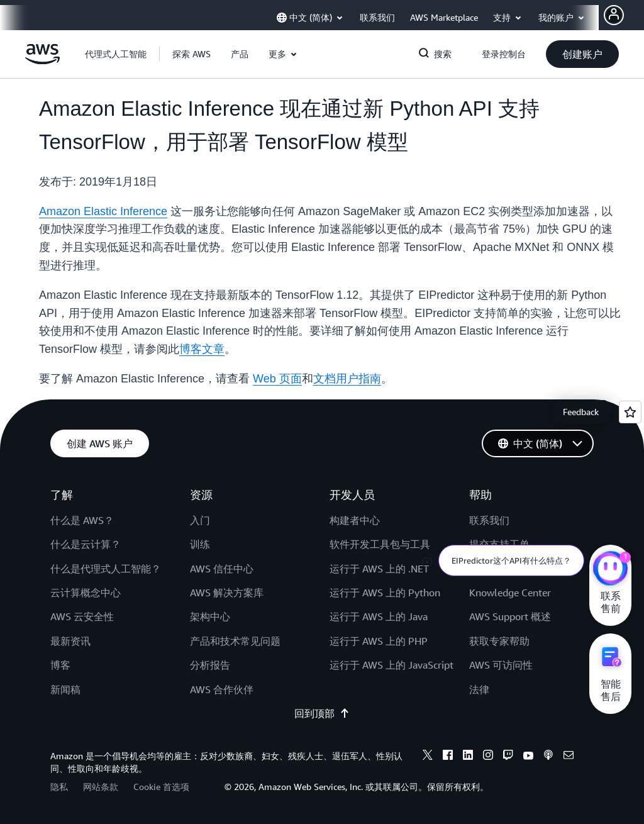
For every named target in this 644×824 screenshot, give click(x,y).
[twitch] (508, 757)
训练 (200, 544)
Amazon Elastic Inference (103, 211)
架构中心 (210, 616)
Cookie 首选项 (161, 787)
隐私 (59, 787)
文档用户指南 (347, 379)
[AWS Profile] (614, 15)
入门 (200, 520)
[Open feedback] (630, 412)
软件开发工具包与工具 (380, 544)
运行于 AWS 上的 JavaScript (391, 665)
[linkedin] (468, 757)
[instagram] (488, 757)
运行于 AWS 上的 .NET (379, 569)
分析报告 (210, 665)
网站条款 (101, 787)
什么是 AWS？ (82, 520)
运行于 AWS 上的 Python (385, 593)
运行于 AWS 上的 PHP (379, 641)
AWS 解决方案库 (227, 593)
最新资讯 (70, 641)
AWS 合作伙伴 (222, 689)
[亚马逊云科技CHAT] (610, 570)
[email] (569, 757)
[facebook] (448, 757)
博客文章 (202, 349)
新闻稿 (65, 689)
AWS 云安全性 (82, 616)
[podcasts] (548, 757)
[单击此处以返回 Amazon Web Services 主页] (42, 61)
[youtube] (528, 757)
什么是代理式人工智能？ (106, 569)
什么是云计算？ (86, 544)
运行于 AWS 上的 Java (379, 616)
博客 (60, 665)
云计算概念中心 (86, 593)
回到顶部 (322, 713)
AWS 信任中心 (222, 569)
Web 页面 (277, 379)
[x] (428, 757)
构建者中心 (355, 520)
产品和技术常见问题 (235, 641)
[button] (192, 54)
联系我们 (489, 520)
